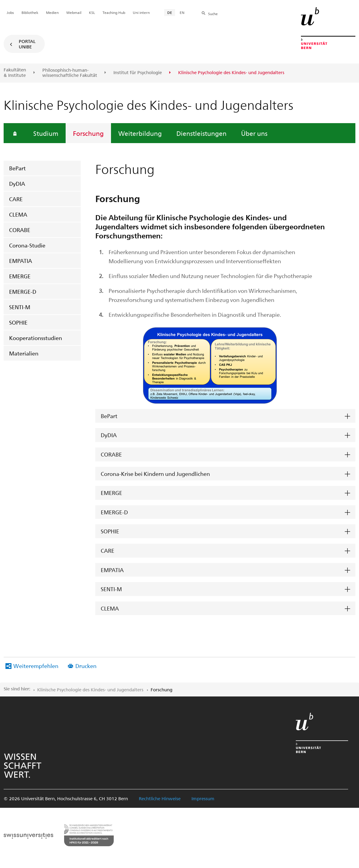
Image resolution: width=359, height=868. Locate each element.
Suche (213, 14)
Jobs (10, 12)
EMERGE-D (23, 292)
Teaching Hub (114, 12)
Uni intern (141, 12)
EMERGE (20, 276)
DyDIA (17, 183)
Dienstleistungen (201, 133)
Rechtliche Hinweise (160, 798)
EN (182, 12)
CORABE (20, 230)
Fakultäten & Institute (15, 72)
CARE (16, 199)
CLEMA (18, 214)
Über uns (254, 133)
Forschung (88, 133)
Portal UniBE (27, 44)
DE (170, 12)
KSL (92, 12)
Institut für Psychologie (138, 73)
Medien (52, 12)
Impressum (203, 798)
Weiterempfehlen (36, 666)
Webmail (74, 12)
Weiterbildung (140, 133)
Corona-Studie (27, 245)
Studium (46, 133)
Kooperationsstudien (36, 338)
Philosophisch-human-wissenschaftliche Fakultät (70, 73)
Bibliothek (30, 12)
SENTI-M (20, 307)
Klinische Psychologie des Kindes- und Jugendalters (90, 689)
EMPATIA (21, 261)
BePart (17, 168)
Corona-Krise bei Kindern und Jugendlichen (155, 474)
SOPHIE (18, 322)
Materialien (24, 353)
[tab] (225, 416)
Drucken (86, 666)
